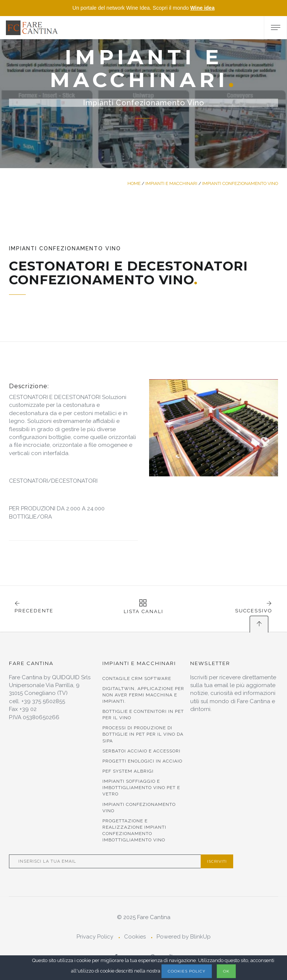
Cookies (135, 937)
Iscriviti (217, 861)
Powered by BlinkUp (184, 937)
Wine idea (202, 8)
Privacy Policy (95, 937)
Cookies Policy (187, 971)
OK (226, 971)
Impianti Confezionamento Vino (240, 183)
